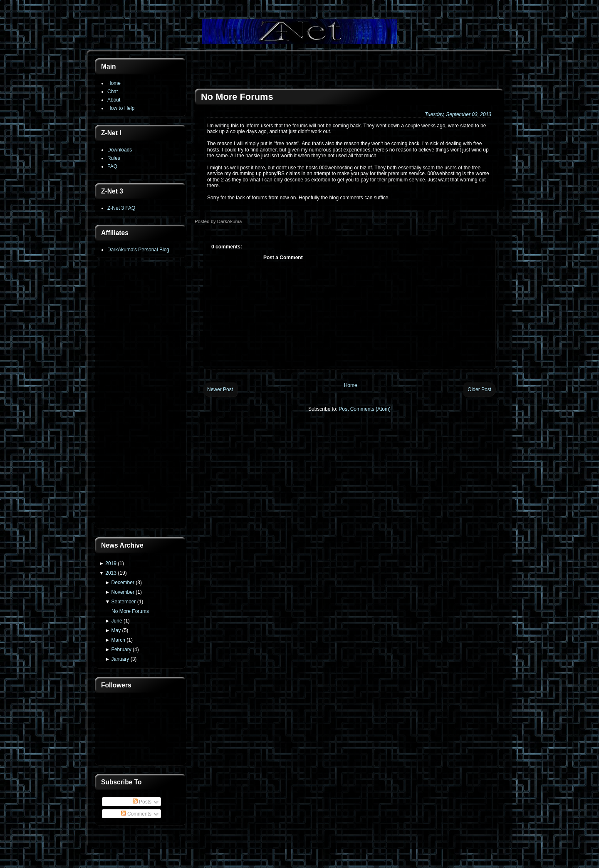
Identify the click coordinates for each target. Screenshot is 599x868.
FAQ (112, 166)
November (123, 592)
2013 (111, 573)
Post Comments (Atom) (365, 409)
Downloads (120, 150)
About (114, 100)
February (121, 650)
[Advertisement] (141, 398)
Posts (142, 802)
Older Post (479, 389)
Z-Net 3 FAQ (121, 208)
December (123, 583)
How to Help (121, 108)
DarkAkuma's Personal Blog (138, 250)
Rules (114, 158)
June (117, 621)
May (116, 630)
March (118, 640)
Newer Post (220, 389)
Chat (113, 92)
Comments (136, 814)
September (124, 602)
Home (114, 83)
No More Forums (130, 611)
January (120, 659)
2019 (111, 563)
